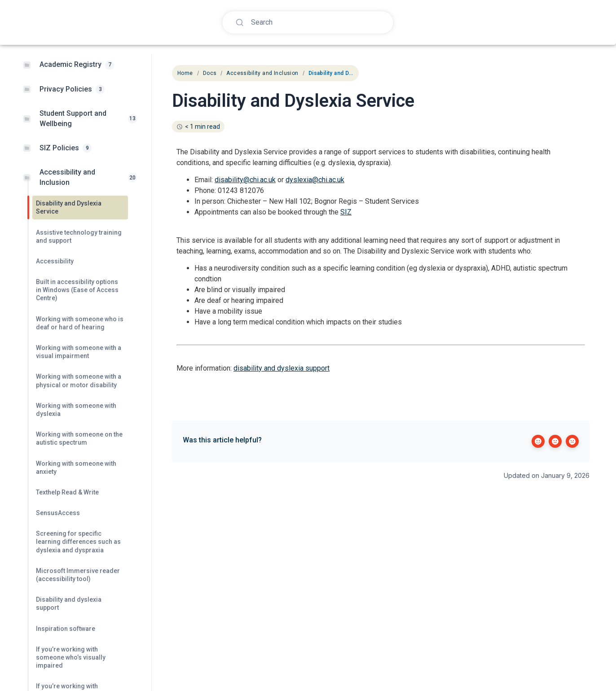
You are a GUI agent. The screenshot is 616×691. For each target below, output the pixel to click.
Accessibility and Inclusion (262, 73)
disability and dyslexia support (282, 368)
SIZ (346, 212)
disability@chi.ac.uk (245, 180)
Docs (210, 73)
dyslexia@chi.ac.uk (315, 180)
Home (185, 73)
